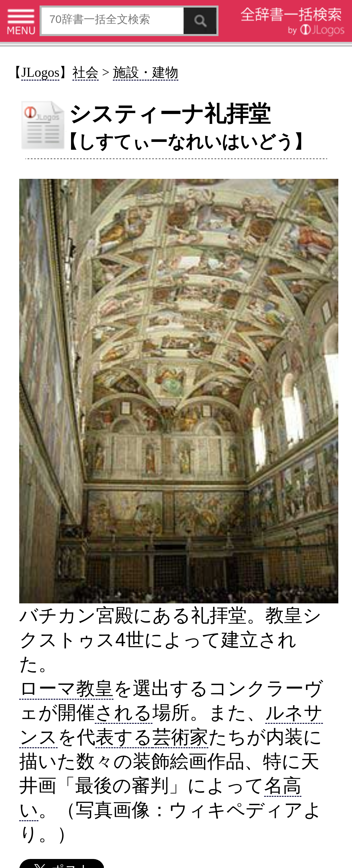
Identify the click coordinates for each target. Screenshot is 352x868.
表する (124, 737)
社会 (86, 72)
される (124, 712)
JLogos (40, 72)
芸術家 (180, 737)
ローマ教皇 (66, 688)
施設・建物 (146, 72)
